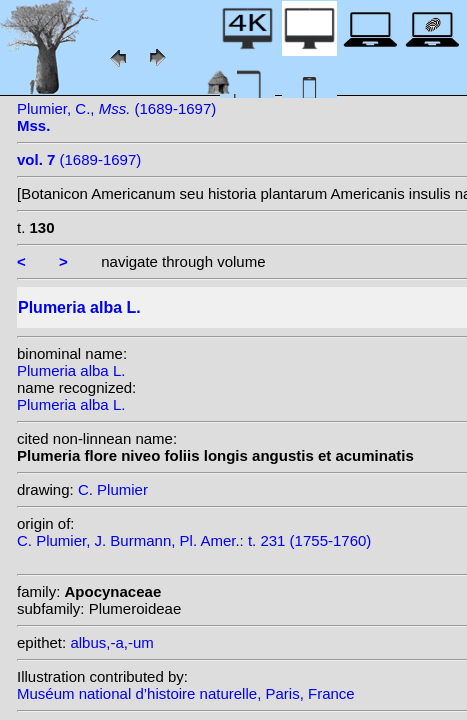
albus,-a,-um (111, 642)
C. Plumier (113, 489)
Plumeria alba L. (71, 370)
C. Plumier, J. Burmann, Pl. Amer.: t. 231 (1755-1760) (194, 540)
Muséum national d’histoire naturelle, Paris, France (186, 693)
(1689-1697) (79, 159)
